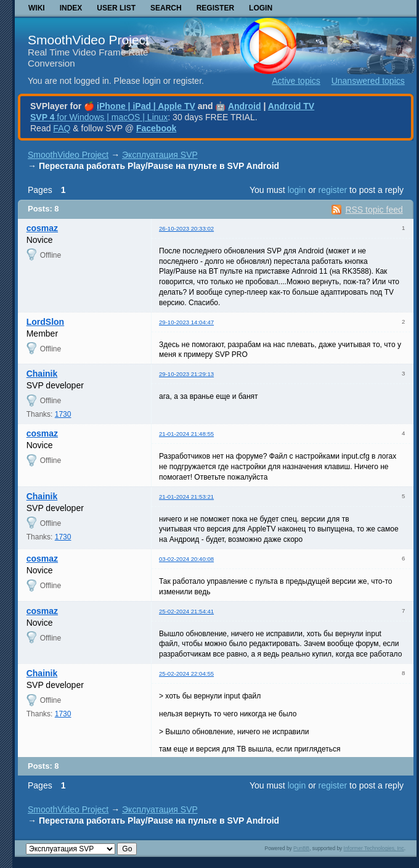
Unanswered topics (368, 81)
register (332, 190)
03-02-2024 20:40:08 (186, 559)
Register (215, 8)
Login (261, 8)
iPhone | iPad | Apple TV (146, 106)
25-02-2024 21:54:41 (186, 611)
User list (116, 8)
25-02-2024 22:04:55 (186, 674)
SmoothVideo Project (88, 40)
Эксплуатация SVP (160, 155)
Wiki (37, 8)
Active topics (296, 81)
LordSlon (45, 322)
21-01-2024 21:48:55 (186, 434)
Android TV (291, 106)
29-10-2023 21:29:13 (186, 374)
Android (245, 106)
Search (166, 8)
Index (71, 8)
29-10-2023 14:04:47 (186, 322)
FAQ (62, 128)
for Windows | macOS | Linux (99, 117)
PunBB (301, 848)
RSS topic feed (374, 210)
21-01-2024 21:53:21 (186, 497)
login (297, 190)
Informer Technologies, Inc (374, 848)
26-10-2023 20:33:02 (186, 228)
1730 (63, 414)
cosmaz (42, 228)
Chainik (42, 374)
